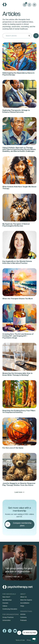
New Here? (6, 597)
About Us (24, 597)
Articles (23, 614)
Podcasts (24, 620)
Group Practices (8, 617)
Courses (5, 603)
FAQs (22, 606)
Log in (29, 5)
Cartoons (24, 617)
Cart (25, 5)
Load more (18, 492)
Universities (6, 620)
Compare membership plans (22, 524)
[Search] (29, 36)
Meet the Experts (26, 600)
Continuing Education (10, 609)
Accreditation (25, 603)
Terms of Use (20, 640)
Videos (5, 606)
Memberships (7, 600)
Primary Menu (34, 5)
